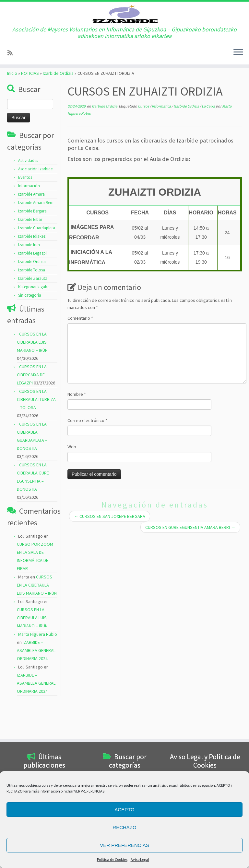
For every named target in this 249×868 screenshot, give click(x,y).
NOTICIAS (30, 107)
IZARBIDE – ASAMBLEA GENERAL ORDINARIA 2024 (36, 684)
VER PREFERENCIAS (124, 845)
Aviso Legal (140, 859)
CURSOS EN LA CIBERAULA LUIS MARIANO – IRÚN (32, 375)
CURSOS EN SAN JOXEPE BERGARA (110, 550)
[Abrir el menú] (238, 80)
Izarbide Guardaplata (37, 261)
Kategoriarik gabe (34, 320)
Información (29, 219)
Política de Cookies (112, 859)
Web (72, 480)
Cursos (144, 139)
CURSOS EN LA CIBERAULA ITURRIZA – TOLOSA (36, 433)
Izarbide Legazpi (32, 286)
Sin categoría (30, 329)
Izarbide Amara (31, 228)
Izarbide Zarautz (33, 312)
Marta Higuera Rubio (38, 668)
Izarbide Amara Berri (36, 236)
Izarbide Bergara (32, 244)
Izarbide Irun (29, 278)
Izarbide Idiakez (32, 270)
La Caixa (209, 139)
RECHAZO (124, 827)
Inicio (12, 107)
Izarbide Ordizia (58, 107)
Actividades (28, 194)
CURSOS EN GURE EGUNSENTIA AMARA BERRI (190, 561)
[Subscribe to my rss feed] (12, 80)
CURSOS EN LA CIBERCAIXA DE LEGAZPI (32, 408)
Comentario (80, 351)
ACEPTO (124, 810)
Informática (162, 139)
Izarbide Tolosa (32, 303)
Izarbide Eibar (30, 253)
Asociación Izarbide (35, 202)
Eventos (25, 211)
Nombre (77, 428)
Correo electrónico (87, 454)
